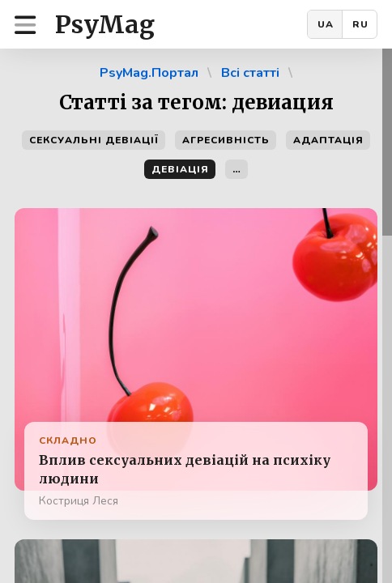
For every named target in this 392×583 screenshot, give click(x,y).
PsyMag (105, 24)
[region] (196, 316)
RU (360, 24)
